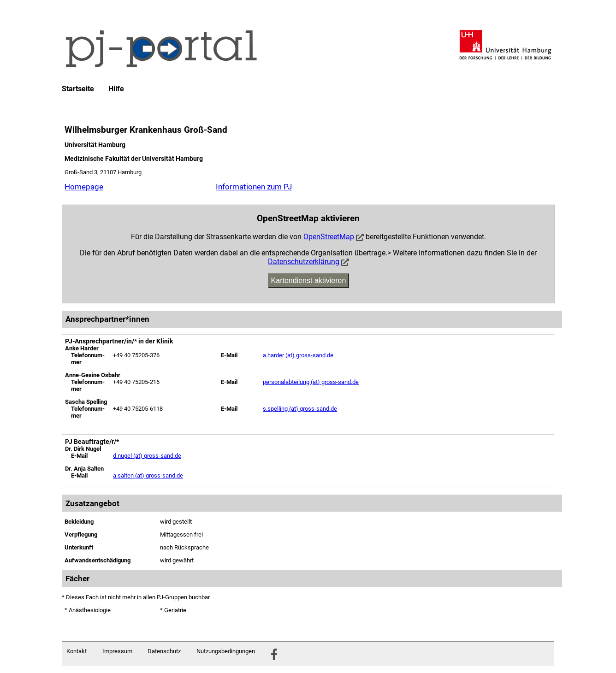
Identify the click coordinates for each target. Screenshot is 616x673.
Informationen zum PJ (254, 187)
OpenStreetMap (329, 237)
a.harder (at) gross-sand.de (298, 355)
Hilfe (116, 89)
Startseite (78, 89)
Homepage (84, 187)
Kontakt (77, 651)
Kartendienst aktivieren (309, 280)
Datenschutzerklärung (304, 262)
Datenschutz (164, 651)
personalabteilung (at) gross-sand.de (311, 382)
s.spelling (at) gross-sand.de (300, 409)
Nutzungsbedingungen (226, 651)
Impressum (117, 651)
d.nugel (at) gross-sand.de (147, 456)
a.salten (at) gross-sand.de (148, 475)
